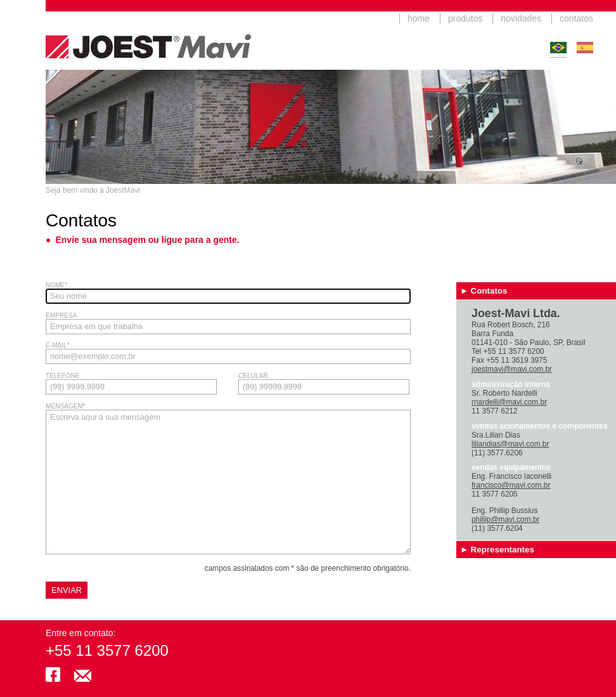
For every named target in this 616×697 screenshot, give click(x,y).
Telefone (131, 383)
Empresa (228, 323)
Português (558, 48)
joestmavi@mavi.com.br (512, 369)
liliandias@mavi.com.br (510, 444)
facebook (53, 674)
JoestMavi (148, 35)
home (419, 18)
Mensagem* (228, 479)
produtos (465, 18)
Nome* (228, 293)
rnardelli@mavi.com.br (509, 402)
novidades (521, 18)
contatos (576, 18)
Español (585, 48)
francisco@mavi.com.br (511, 485)
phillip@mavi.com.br (505, 519)
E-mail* (228, 353)
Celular (324, 383)
